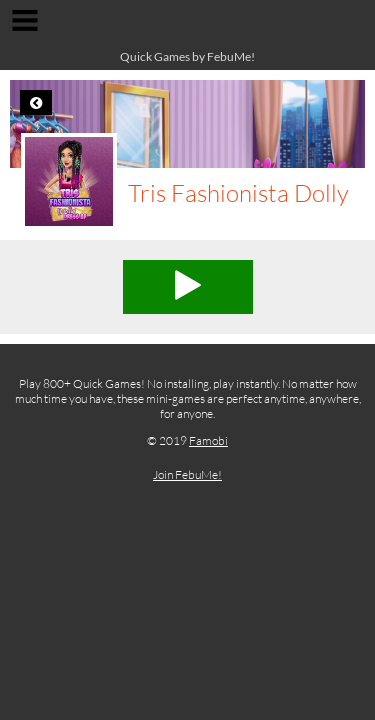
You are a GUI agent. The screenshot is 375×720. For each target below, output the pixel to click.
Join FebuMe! (187, 474)
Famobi (208, 440)
